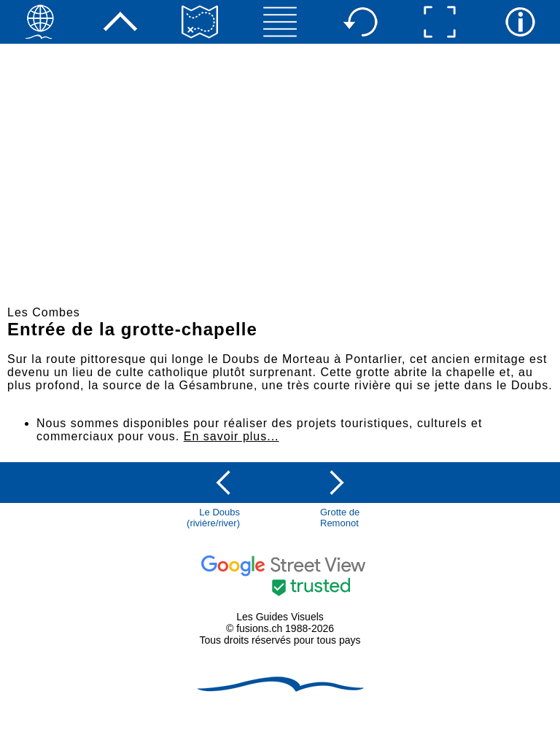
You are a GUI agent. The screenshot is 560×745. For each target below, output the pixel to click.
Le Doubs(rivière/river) (213, 518)
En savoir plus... (232, 436)
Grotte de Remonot (340, 518)
